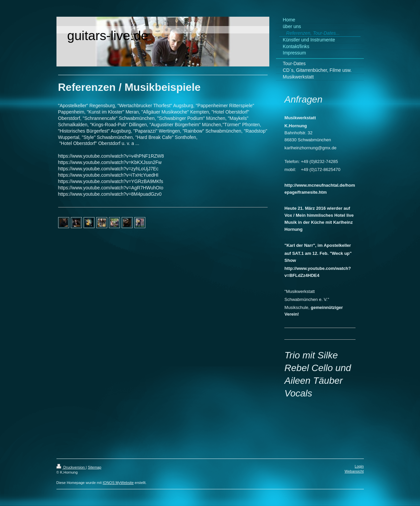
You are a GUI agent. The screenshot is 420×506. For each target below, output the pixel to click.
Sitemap (95, 467)
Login (359, 466)
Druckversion (71, 467)
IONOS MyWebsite (118, 483)
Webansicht (354, 471)
